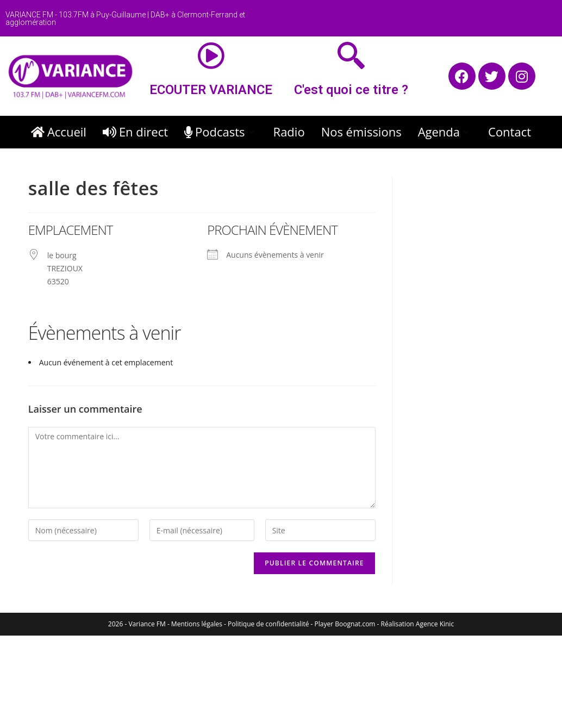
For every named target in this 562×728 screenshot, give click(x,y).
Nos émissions (361, 132)
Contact (510, 132)
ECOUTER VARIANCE (211, 90)
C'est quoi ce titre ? (351, 90)
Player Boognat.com (345, 624)
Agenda (445, 132)
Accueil (59, 132)
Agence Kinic (435, 624)
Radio (289, 132)
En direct (135, 132)
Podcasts (221, 132)
